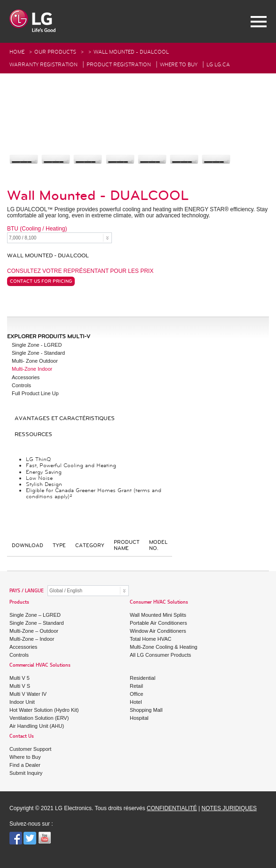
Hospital (139, 718)
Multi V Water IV (28, 694)
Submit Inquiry (26, 773)
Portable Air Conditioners (158, 623)
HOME (17, 52)
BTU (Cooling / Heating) (37, 229)
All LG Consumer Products (160, 655)
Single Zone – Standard (37, 623)
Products (19, 602)
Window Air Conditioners (158, 631)
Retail (136, 686)
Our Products (55, 52)
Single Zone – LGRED (35, 615)
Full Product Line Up (35, 393)
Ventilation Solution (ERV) (39, 718)
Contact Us (22, 737)
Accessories (26, 377)
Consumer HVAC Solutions (159, 602)
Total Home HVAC (150, 639)
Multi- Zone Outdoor (35, 361)
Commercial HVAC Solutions (40, 665)
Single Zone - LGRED (37, 345)
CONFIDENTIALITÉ (172, 808)
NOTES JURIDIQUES (229, 808)
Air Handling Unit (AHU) (37, 726)
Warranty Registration (43, 65)
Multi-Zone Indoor (32, 369)
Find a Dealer (25, 765)
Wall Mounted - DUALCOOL (131, 52)
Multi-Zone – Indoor (32, 639)
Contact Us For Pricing (41, 281)
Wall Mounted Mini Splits (158, 615)
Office (137, 694)
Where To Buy (179, 65)
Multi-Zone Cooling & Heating (164, 647)
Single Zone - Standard (38, 353)
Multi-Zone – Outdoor (34, 631)
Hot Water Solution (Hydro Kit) (44, 710)
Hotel (136, 702)
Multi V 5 (20, 678)
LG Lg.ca (218, 65)
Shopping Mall (146, 710)
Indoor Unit (22, 702)
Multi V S (20, 686)
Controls (21, 385)
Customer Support (30, 749)
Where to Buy (25, 757)
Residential (142, 678)
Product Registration (119, 65)
